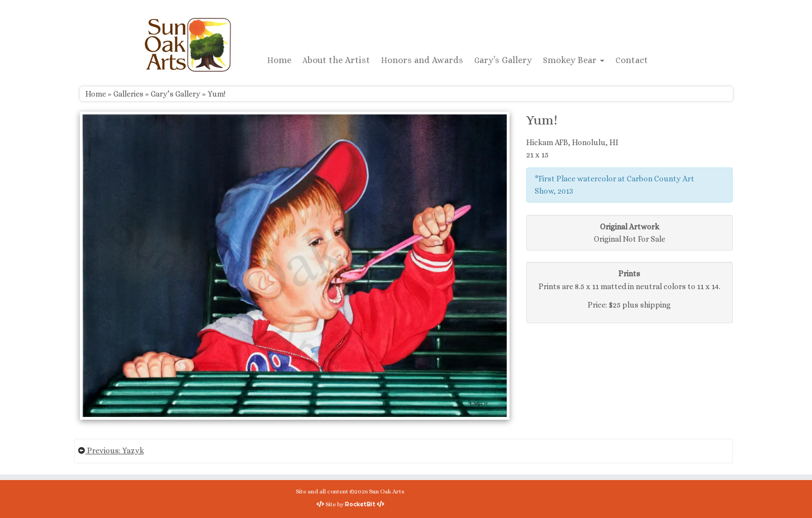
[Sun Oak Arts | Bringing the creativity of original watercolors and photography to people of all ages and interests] (188, 45)
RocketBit (360, 504)
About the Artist (336, 60)
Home (279, 60)
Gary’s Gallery (503, 60)
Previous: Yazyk (111, 450)
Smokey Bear (574, 60)
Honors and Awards (422, 60)
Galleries (128, 94)
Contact (632, 60)
